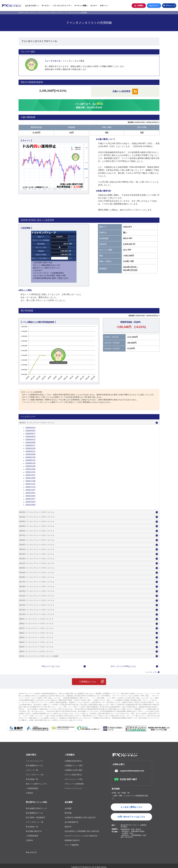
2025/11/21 (30, 484)
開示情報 (68, 813)
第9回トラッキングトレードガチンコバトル (36, 619)
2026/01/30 (30, 457)
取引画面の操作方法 (34, 831)
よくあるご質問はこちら (131, 807)
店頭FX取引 (31, 755)
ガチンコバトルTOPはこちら (123, 666)
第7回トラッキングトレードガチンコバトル (36, 628)
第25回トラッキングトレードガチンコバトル (37, 545)
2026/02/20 (30, 449)
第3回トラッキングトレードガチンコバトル (36, 647)
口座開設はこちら (88, 682)
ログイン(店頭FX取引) (73, 775)
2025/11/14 (30, 487)
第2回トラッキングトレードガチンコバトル (36, 651)
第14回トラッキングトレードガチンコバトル (37, 596)
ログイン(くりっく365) (74, 779)
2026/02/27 (30, 446)
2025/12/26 (30, 469)
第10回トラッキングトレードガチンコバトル (37, 614)
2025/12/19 (30, 472)
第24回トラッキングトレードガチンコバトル (37, 549)
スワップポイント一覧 (35, 775)
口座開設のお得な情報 (73, 770)
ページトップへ (152, 672)
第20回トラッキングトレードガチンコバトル (37, 568)
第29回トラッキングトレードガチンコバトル (37, 526)
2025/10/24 (30, 496)
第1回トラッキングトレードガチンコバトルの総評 (39, 656)
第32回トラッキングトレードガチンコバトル (37, 512)
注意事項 (29, 793)
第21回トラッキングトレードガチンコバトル (37, 563)
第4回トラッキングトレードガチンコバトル (36, 642)
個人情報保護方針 (72, 822)
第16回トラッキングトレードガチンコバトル (37, 586)
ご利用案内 (70, 755)
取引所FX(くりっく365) (36, 802)
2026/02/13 (30, 451)
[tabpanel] (54, 167)
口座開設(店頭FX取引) (73, 761)
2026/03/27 (30, 434)
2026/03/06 (30, 443)
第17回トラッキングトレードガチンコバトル (37, 582)
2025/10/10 (30, 502)
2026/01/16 (30, 463)
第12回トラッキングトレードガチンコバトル (37, 605)
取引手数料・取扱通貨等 (35, 818)
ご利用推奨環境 (32, 788)
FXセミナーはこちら (51, 666)
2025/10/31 (30, 493)
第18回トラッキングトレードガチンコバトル (37, 577)
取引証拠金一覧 (32, 779)
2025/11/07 (30, 490)
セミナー (94, 6)
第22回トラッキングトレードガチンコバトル (37, 559)
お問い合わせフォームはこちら (131, 817)
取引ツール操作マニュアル (36, 784)
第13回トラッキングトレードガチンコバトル (37, 600)
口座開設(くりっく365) (74, 766)
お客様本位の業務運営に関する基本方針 (80, 818)
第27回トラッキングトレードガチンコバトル (37, 535)
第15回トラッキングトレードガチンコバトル (37, 591)
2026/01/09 (30, 466)
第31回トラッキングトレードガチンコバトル (37, 517)
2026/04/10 (30, 428)
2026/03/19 (30, 437)
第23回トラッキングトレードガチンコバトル (37, 554)
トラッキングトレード (35, 761)
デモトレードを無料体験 (74, 784)
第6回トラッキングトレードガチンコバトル (36, 633)
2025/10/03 (30, 505)
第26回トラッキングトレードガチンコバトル (37, 540)
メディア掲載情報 (72, 845)
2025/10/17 (30, 499)
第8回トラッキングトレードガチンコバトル (36, 624)
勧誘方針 (68, 827)
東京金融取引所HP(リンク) (36, 808)
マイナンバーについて (73, 788)
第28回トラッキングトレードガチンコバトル (37, 531)
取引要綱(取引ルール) (34, 766)
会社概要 (69, 802)
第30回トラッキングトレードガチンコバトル (37, 521)
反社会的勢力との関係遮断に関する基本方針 (82, 831)
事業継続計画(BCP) (72, 840)
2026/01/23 (30, 460)
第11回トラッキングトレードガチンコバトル (37, 610)
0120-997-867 (128, 779)
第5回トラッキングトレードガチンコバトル (36, 637)
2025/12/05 (30, 478)
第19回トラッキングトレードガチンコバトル (37, 573)
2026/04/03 (30, 431)
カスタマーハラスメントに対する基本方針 (81, 836)
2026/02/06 (30, 454)
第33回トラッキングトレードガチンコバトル (37, 423)
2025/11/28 (30, 481)
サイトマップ (31, 852)
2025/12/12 (30, 475)
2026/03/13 (30, 440)
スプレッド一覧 (32, 770)
